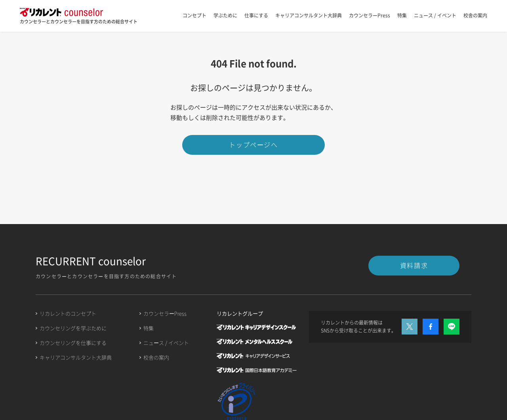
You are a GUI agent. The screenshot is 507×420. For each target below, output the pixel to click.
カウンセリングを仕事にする (73, 343)
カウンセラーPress (370, 15)
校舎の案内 (475, 15)
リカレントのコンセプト (68, 313)
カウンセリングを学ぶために (73, 328)
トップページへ (253, 144)
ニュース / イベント (435, 15)
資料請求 (414, 265)
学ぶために (225, 15)
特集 (402, 15)
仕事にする (256, 15)
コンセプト (194, 15)
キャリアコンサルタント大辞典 (309, 15)
